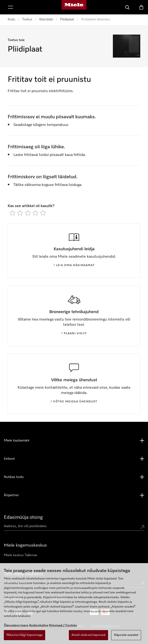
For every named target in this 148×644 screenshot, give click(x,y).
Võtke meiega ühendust (74, 402)
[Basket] (141, 7)
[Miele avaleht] (74, 7)
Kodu (11, 19)
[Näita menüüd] (11, 7)
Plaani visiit (74, 334)
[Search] (127, 7)
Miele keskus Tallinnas (21, 555)
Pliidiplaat (67, 19)
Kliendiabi (46, 19)
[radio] (12, 213)
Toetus (27, 19)
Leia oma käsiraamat (74, 265)
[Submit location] (142, 527)
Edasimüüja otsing (23, 517)
